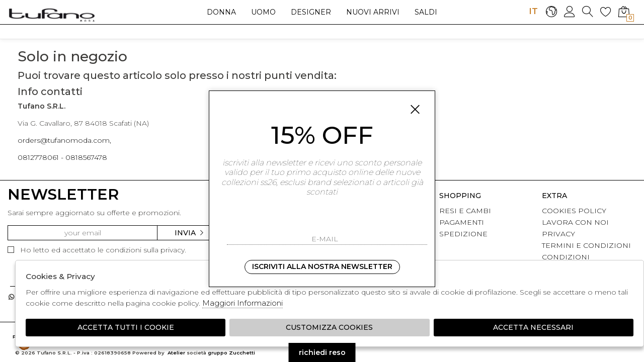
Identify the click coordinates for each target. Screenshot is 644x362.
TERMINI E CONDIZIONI (586, 245)
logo (52, 15)
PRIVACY (558, 234)
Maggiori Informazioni (243, 303)
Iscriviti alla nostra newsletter (322, 266)
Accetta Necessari (533, 327)
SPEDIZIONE (463, 234)
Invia (190, 233)
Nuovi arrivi (373, 12)
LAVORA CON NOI (575, 222)
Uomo (263, 12)
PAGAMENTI (462, 222)
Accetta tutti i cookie (126, 327)
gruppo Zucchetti (231, 353)
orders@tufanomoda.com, (64, 140)
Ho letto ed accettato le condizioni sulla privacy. (97, 250)
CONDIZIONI (566, 257)
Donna (221, 12)
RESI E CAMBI (465, 211)
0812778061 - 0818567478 (62, 157)
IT (533, 11)
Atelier (176, 353)
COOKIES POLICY (574, 211)
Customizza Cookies (329, 327)
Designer (311, 12)
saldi (426, 12)
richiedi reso (322, 352)
